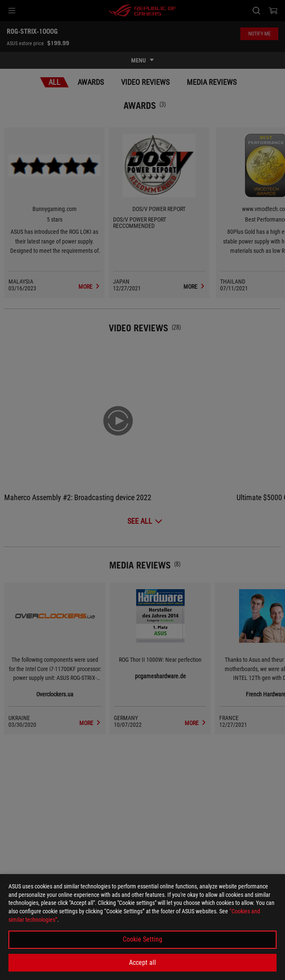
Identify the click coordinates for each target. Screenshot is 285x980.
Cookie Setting (142, 939)
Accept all (142, 962)
